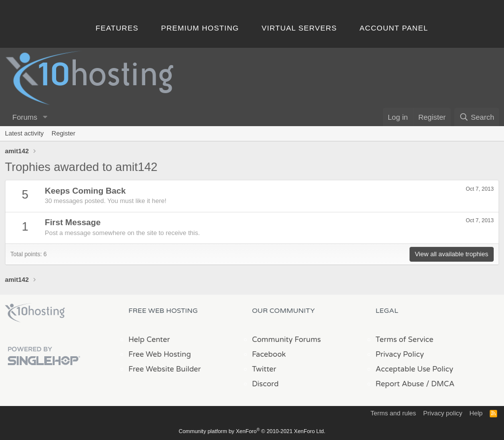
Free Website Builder (165, 369)
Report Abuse (400, 384)
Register (63, 133)
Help (476, 413)
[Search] (477, 117)
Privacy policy (443, 413)
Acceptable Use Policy (414, 369)
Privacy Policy (400, 354)
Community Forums (286, 339)
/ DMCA (440, 384)
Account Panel (394, 28)
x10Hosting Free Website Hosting (35, 313)
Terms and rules (393, 413)
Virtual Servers (299, 28)
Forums (25, 117)
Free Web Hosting (160, 354)
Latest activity (24, 133)
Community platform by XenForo (252, 431)
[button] (45, 117)
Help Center (149, 339)
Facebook (269, 354)
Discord (265, 384)
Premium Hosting (200, 28)
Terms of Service (405, 339)
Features (117, 28)
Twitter (264, 369)
